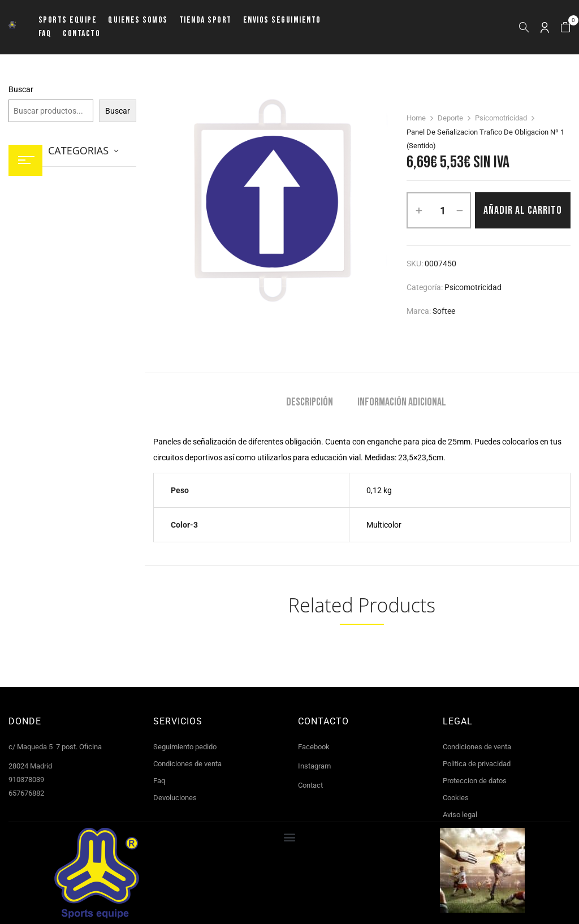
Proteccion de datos (475, 781)
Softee (444, 311)
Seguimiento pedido (185, 747)
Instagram (314, 766)
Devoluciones (175, 798)
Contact (310, 785)
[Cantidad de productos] (443, 210)
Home (416, 118)
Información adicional (402, 402)
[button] (565, 27)
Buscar (21, 89)
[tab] (310, 403)
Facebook (314, 747)
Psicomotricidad (501, 118)
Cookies (456, 798)
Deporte (450, 118)
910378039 (26, 780)
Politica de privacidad (477, 764)
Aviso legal (460, 815)
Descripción (310, 402)
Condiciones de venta (187, 764)
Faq (159, 781)
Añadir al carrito (523, 210)
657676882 (26, 793)
